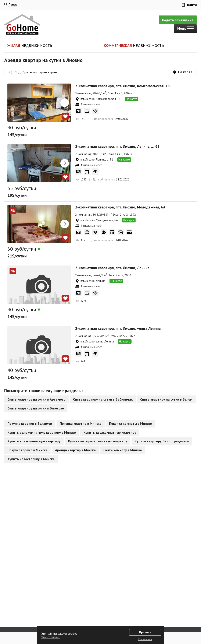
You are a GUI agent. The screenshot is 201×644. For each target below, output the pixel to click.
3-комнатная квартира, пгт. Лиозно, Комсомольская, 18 (122, 86)
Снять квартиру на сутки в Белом (166, 399)
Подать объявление (178, 20)
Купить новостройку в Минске (31, 459)
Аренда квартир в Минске (75, 450)
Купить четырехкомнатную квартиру (98, 441)
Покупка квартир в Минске (81, 423)
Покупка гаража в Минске (27, 450)
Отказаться (145, 639)
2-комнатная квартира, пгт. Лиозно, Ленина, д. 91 (117, 147)
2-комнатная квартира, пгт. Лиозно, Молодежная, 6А (120, 207)
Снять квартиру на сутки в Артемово (36, 399)
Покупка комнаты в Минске (130, 423)
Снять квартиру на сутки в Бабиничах (103, 399)
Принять (145, 632)
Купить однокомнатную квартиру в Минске (42, 432)
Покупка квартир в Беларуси (30, 423)
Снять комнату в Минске (123, 450)
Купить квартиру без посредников (162, 441)
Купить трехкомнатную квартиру (34, 441)
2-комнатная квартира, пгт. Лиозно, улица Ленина (118, 328)
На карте (132, 99)
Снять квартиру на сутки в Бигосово (36, 408)
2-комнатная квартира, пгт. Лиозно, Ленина (112, 268)
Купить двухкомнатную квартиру (110, 432)
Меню (185, 28)
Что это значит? (51, 637)
